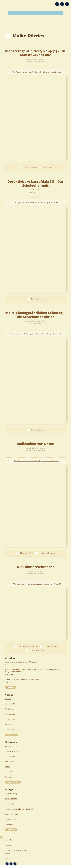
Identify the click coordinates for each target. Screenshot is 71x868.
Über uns (8, 858)
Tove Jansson (9, 746)
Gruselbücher (47, 168)
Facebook (62, 4)
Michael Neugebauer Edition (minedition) (19, 809)
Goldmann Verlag (11, 794)
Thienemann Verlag (11, 814)
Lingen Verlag (10, 824)
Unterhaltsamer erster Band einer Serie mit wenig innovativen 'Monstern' (37, 72)
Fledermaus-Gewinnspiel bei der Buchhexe (22, 679)
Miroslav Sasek (10, 714)
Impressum (9, 845)
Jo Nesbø (8, 699)
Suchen (60, 13)
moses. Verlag (10, 804)
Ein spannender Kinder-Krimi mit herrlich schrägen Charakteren (37, 203)
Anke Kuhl (9, 777)
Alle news (11, 687)
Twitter (67, 4)
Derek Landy (9, 730)
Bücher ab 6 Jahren (38, 430)
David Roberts (10, 772)
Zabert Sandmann (11, 799)
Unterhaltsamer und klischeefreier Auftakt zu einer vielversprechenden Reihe (37, 334)
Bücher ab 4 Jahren (51, 646)
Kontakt (8, 853)
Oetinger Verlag (10, 819)
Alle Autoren (12, 735)
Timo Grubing (10, 762)
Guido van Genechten (12, 751)
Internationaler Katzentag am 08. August (21, 662)
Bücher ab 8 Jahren (30, 168)
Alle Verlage (11, 830)
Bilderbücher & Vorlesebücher (28, 646)
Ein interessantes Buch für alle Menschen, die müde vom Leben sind (37, 461)
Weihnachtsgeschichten (38, 650)
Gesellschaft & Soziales (47, 553)
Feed (57, 4)
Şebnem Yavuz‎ (10, 719)
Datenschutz (9, 840)
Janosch (8, 767)
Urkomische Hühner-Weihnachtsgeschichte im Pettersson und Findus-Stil (37, 584)
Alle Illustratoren (13, 782)
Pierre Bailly (9, 724)
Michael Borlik (10, 704)
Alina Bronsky (10, 709)
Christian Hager (10, 756)
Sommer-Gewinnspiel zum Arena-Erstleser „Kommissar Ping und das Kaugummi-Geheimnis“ (32, 671)
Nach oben (1, 837)
